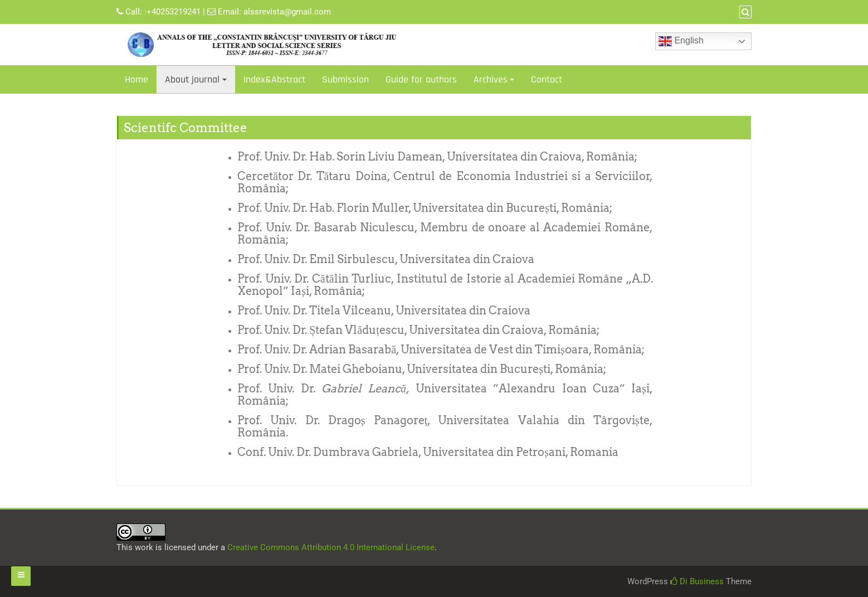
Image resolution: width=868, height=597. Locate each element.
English (681, 41)
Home (136, 79)
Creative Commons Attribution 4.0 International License (331, 547)
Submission (345, 79)
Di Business (697, 581)
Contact (547, 79)
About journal (192, 79)
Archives (491, 79)
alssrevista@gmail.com (287, 12)
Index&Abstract (274, 79)
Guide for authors (421, 79)
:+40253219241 (172, 12)
